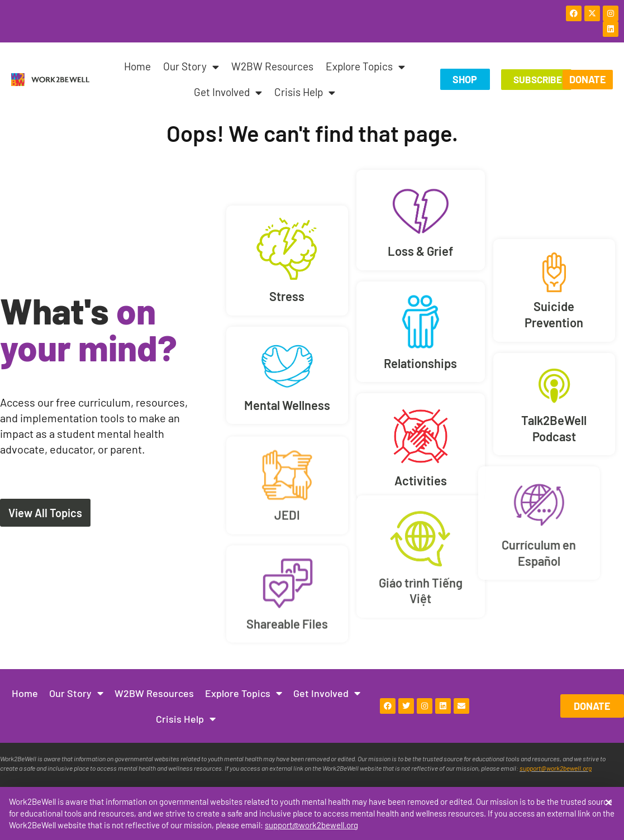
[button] (609, 802)
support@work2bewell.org (311, 825)
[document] (312, 420)
